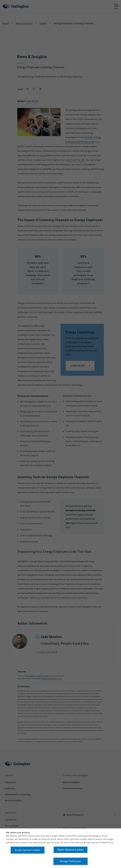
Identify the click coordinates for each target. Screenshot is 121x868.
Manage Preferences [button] (71, 861)
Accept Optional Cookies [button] (28, 850)
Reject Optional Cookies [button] (71, 850)
